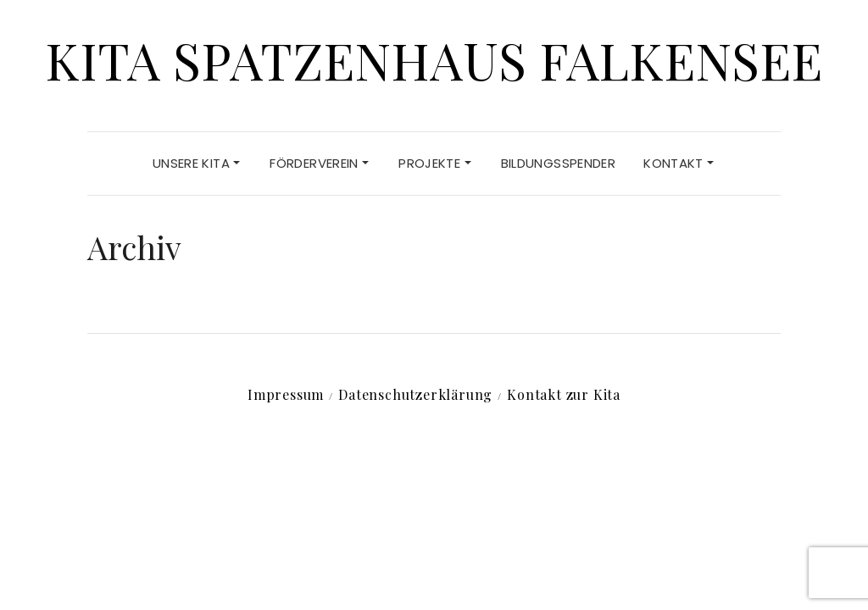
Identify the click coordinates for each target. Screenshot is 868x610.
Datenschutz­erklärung (415, 394)
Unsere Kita (197, 163)
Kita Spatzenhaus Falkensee (434, 59)
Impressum (286, 394)
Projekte (434, 163)
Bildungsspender (559, 163)
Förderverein (319, 163)
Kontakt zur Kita (564, 394)
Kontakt (679, 163)
